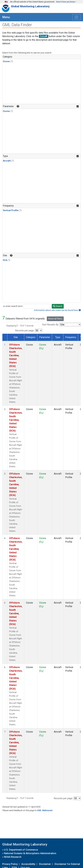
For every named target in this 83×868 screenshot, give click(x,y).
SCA (5, 260)
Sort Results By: (51, 325)
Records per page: (25, 331)
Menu (6, 17)
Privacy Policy (10, 864)
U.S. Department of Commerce (21, 850)
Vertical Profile (11, 210)
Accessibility (28, 864)
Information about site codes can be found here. (57, 310)
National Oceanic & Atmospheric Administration (30, 853)
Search (58, 306)
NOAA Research (13, 857)
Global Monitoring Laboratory (30, 6)
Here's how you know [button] (66, 2)
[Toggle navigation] (76, 17)
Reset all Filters (55, 319)
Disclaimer (45, 864)
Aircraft (7, 161)
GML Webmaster (45, 810)
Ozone (6, 61)
